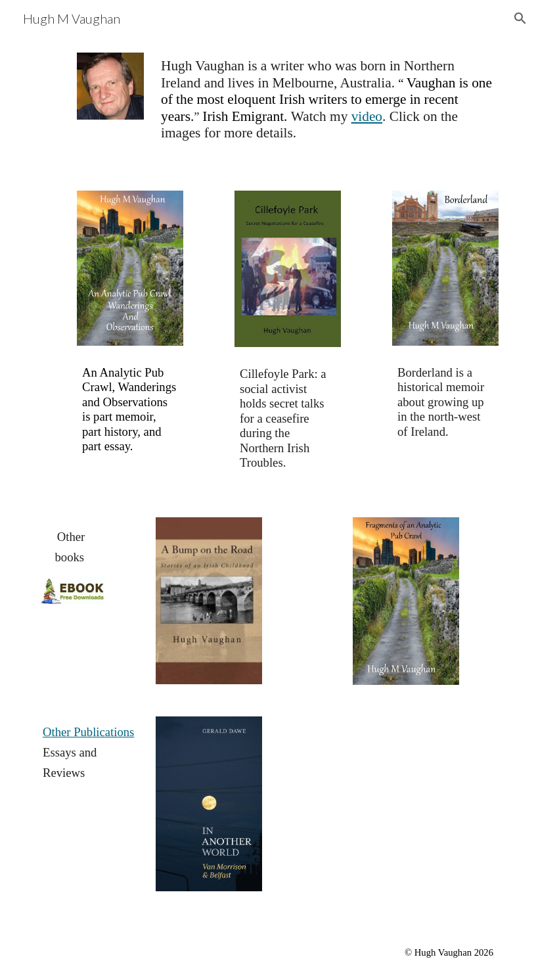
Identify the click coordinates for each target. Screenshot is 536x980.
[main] (327, 106)
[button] (520, 18)
